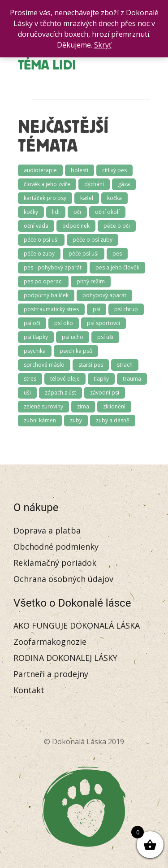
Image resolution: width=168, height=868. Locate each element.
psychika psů (76, 351)
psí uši (105, 337)
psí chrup (126, 309)
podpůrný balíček (46, 295)
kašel (87, 198)
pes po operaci (43, 281)
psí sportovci (103, 323)
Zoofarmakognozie (50, 642)
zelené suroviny (43, 406)
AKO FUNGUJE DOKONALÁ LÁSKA (77, 625)
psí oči (32, 323)
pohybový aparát (104, 295)
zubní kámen (40, 420)
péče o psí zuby (93, 240)
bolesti (80, 170)
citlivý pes (114, 170)
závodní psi (105, 393)
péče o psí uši (41, 240)
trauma (132, 379)
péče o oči (117, 226)
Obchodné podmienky (56, 547)
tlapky (101, 379)
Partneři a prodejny (51, 674)
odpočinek (76, 226)
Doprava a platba (47, 530)
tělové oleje (65, 379)
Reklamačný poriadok (55, 563)
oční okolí (107, 212)
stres (30, 379)
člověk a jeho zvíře (47, 184)
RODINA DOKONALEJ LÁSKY (65, 658)
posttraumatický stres (51, 309)
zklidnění (114, 406)
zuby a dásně (113, 420)
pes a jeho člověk (117, 267)
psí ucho (73, 337)
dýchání (94, 184)
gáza (124, 184)
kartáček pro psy (45, 198)
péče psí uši (84, 254)
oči (77, 212)
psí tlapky (36, 337)
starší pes (91, 365)
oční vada (36, 226)
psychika (35, 351)
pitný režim (91, 281)
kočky (31, 212)
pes (117, 254)
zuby (76, 420)
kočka (114, 198)
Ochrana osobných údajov (63, 579)
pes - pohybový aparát (53, 267)
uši (27, 393)
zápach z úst (60, 393)
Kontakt (29, 690)
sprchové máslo (44, 365)
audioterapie (40, 170)
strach (125, 365)
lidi (56, 212)
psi (97, 309)
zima (83, 406)
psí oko (64, 323)
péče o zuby (39, 254)
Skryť (103, 45)
